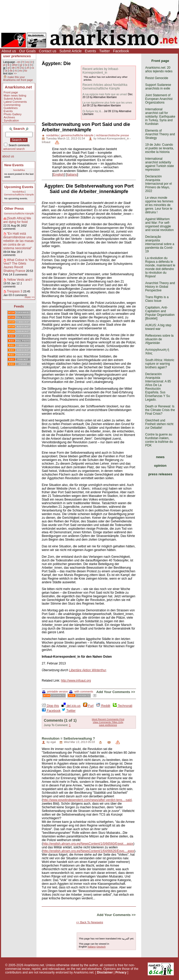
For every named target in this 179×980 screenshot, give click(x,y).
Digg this (50, 706)
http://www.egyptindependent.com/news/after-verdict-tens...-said (87, 800)
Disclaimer (105, 972)
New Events (14, 165)
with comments (81, 691)
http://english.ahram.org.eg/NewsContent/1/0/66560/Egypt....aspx (88, 844)
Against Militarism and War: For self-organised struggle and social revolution (159, 225)
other (15, 65)
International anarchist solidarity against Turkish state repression (159, 164)
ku (23, 68)
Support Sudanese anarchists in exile (158, 87)
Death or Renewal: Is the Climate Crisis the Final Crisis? (160, 410)
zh (28, 68)
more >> (30, 297)
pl (9, 68)
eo (21, 71)
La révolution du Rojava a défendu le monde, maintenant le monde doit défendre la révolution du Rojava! (160, 267)
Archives (9, 117)
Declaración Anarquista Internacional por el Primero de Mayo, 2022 (158, 184)
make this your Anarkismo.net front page (18, 79)
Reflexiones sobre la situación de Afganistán (159, 339)
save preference (108, 725)
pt (4, 65)
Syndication (11, 120)
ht (18, 68)
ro (16, 71)
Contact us (48, 51)
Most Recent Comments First (108, 719)
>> (15, 73)
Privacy (121, 972)
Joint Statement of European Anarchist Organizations (159, 99)
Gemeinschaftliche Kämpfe (19, 194)
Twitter (104, 51)
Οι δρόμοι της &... (93, 111)
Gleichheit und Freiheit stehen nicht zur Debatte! (159, 424)
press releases (160, 474)
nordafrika (52, 135)
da (11, 71)
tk (9, 65)
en (19, 62)
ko (26, 71)
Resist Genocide (157, 78)
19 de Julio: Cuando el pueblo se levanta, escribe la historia (159, 148)
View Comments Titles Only (108, 722)
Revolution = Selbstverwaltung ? (68, 738)
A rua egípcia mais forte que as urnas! (105, 94)
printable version (55, 691)
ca (6, 71)
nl (31, 65)
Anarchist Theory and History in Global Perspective (160, 287)
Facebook (121, 51)
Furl (88, 706)
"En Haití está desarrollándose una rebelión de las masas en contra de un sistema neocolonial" (19, 241)
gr (21, 65)
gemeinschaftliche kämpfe (77, 135)
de (13, 68)
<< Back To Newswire (90, 922)
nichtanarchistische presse (112, 135)
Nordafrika (19, 170)
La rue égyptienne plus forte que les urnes (107, 103)
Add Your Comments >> (116, 692)
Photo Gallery (13, 114)
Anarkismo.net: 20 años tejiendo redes (159, 69)
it (32, 62)
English (58, 175)
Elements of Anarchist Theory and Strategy (160, 134)
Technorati (122, 706)
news (160, 457)
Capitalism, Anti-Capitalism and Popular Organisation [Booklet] (160, 313)
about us (8, 156)
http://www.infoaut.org (76, 681)
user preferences (17, 56)
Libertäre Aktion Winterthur (88, 670)
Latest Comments (15, 102)
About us (9, 51)
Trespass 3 (15, 291)
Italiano (72, 175)
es (28, 62)
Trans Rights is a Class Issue (157, 299)
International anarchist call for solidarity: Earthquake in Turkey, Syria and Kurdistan (160, 117)
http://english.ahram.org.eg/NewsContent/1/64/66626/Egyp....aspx (88, 851)
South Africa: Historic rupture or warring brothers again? (160, 364)
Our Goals (27, 51)
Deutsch (101, 947)
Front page (11, 92)
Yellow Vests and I (20, 280)
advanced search (14, 149)
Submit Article (71, 51)
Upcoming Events (19, 187)
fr (23, 62)
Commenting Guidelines (12, 106)
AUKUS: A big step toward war (158, 327)
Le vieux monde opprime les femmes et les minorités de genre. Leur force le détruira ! (159, 205)
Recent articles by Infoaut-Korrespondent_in (100, 71)
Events (91, 51)
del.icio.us (71, 706)
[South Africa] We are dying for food (17, 220)
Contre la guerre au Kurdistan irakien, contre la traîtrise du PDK (159, 440)
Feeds (19, 306)
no (26, 65)
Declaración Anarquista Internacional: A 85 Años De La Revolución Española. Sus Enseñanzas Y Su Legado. (158, 387)
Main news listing (15, 95)
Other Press (14, 209)
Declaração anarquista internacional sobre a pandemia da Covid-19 (160, 244)
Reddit (103, 706)
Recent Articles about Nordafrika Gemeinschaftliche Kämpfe (105, 87)
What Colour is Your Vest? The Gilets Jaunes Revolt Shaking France (19, 265)
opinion (160, 466)
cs (33, 68)
